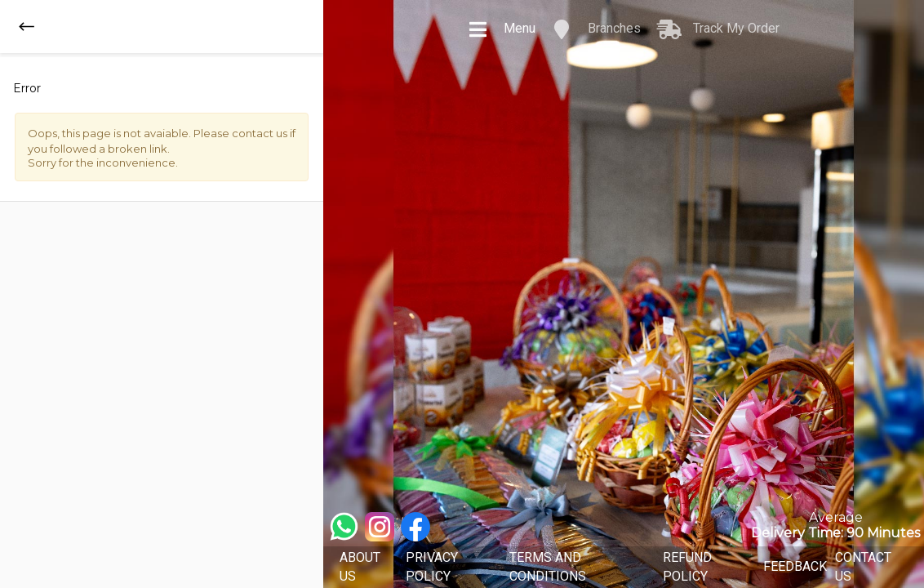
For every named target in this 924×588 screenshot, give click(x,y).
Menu (502, 29)
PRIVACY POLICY (432, 567)
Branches (596, 29)
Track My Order (718, 29)
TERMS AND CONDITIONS (548, 567)
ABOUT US (360, 567)
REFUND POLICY (687, 567)
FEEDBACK (795, 566)
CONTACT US (863, 567)
